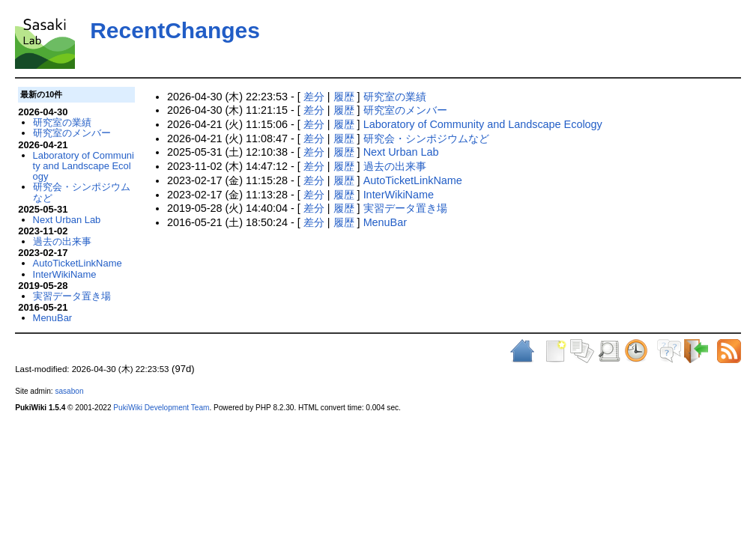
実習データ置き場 (405, 208)
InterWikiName (399, 195)
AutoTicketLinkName (413, 180)
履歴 (344, 97)
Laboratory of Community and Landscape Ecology (483, 124)
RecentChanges (175, 30)
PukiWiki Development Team (161, 408)
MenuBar (385, 222)
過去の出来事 (395, 166)
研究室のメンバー (405, 110)
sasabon (69, 391)
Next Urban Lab (401, 152)
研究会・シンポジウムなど (426, 138)
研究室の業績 (395, 97)
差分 (314, 97)
